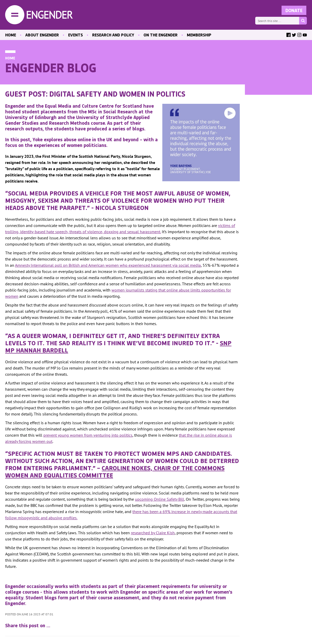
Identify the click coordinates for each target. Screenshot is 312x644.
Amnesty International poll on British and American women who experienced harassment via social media (108, 265)
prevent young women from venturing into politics (88, 435)
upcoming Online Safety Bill (160, 499)
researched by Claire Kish (153, 533)
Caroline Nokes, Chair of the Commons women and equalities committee (115, 471)
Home (10, 58)
